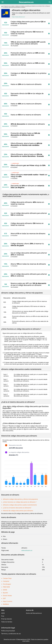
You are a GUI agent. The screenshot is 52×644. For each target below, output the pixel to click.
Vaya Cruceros (8, 601)
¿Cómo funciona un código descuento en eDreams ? (20, 502)
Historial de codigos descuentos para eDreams (18, 511)
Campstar (6, 581)
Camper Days (7, 578)
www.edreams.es (27, 550)
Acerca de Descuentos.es (34, 613)
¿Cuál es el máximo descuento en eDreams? (17, 508)
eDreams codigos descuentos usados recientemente (20, 505)
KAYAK (5, 590)
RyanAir (5, 593)
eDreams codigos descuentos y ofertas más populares (20, 499)
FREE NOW (6, 587)
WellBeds (6, 604)
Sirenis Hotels (7, 596)
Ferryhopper (7, 584)
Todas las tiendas (7, 622)
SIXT (4, 598)
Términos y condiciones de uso (11, 634)
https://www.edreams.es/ (18, 17)
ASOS (3, 613)
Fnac (3, 616)
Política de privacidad (8, 631)
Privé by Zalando (7, 619)
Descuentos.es (26, 2)
